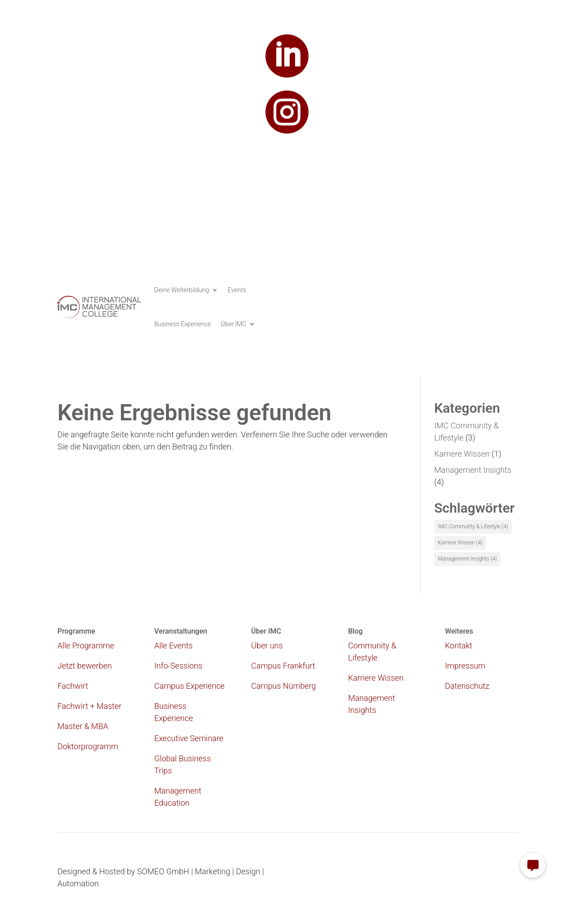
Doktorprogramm (88, 746)
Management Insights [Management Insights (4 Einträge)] (467, 559)
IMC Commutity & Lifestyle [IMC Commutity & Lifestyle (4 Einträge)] (473, 527)
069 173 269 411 (287, 193)
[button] (533, 865)
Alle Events (174, 646)
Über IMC (233, 324)
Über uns (267, 646)
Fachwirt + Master (89, 706)
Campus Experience (189, 686)
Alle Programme (86, 646)
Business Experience (183, 324)
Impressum (465, 666)
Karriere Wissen (462, 454)
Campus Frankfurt (283, 666)
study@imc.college (287, 158)
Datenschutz (467, 686)
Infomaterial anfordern (462, 284)
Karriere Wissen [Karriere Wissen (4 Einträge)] (460, 543)
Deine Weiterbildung (182, 290)
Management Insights (473, 470)
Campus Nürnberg (283, 686)
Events (237, 290)
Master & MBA (83, 726)
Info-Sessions (178, 666)
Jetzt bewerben (476, 307)
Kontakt (459, 646)
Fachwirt (73, 686)
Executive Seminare (189, 738)
